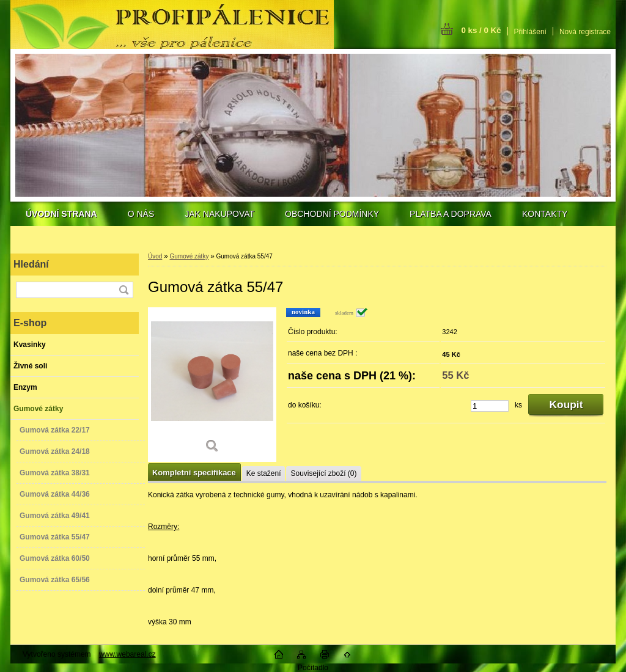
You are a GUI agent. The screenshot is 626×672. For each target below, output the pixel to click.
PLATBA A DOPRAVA (451, 214)
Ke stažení (264, 473)
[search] (123, 290)
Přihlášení (530, 32)
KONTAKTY (545, 214)
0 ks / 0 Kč (481, 30)
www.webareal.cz (127, 654)
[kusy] (490, 406)
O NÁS (141, 214)
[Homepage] (61, 214)
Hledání (31, 264)
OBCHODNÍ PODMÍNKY (332, 214)
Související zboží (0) (323, 473)
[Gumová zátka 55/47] (212, 385)
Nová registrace (585, 32)
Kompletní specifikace (194, 473)
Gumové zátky (189, 256)
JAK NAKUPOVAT (219, 214)
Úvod (155, 256)
